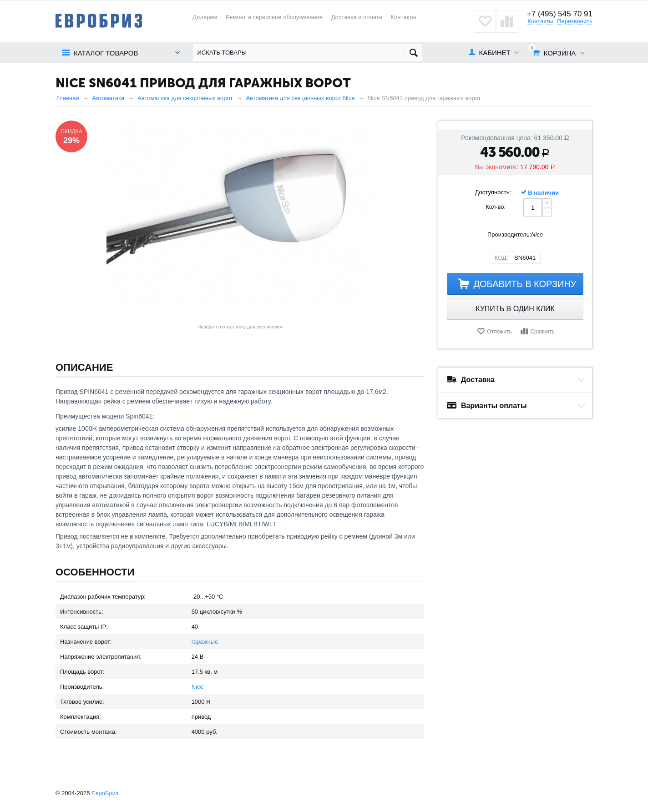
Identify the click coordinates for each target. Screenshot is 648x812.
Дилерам (205, 17)
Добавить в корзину (525, 284)
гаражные (205, 642)
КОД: (501, 258)
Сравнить (542, 332)
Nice (197, 687)
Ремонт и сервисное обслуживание (274, 17)
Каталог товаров (106, 53)
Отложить (499, 332)
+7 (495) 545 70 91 (560, 14)
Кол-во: (496, 207)
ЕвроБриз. (106, 793)
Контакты (403, 17)
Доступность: (493, 192)
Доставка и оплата (357, 17)
